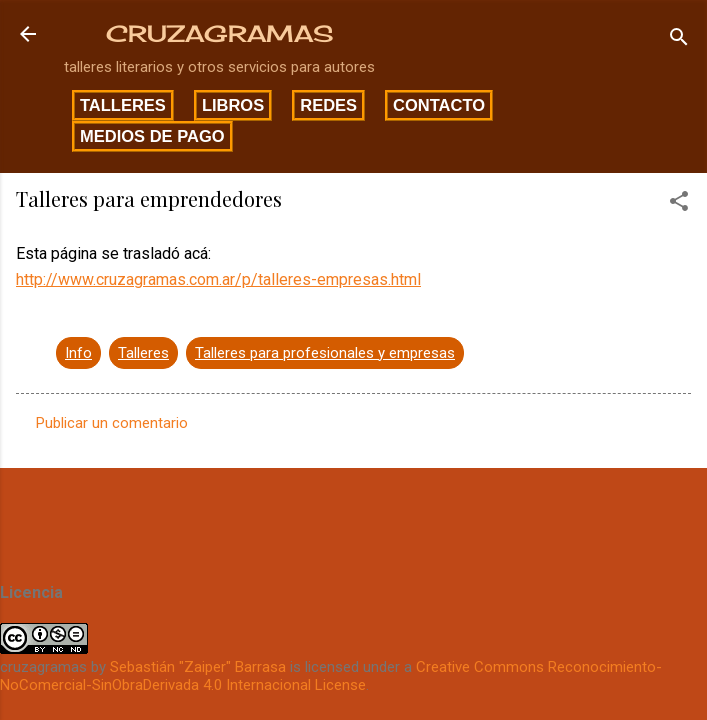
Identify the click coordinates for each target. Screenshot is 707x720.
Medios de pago (152, 136)
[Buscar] (679, 40)
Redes (328, 105)
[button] (679, 204)
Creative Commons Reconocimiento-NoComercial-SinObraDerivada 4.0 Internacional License (331, 676)
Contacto (439, 105)
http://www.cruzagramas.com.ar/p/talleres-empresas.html (218, 279)
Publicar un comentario (112, 423)
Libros (233, 105)
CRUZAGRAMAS (219, 33)
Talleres (123, 105)
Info (78, 353)
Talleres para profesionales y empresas (325, 353)
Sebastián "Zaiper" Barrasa (198, 667)
